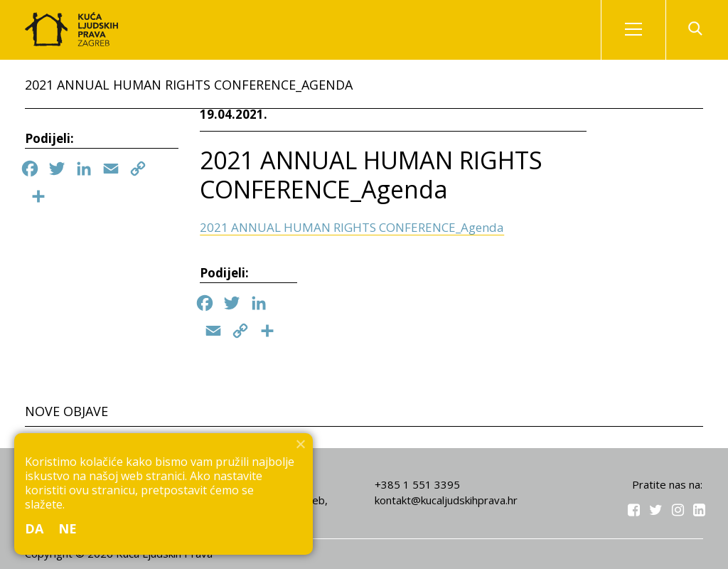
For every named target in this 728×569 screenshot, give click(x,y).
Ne (68, 528)
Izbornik (646, 30)
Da (34, 528)
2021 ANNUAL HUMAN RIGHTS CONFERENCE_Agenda (352, 227)
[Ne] (300, 444)
